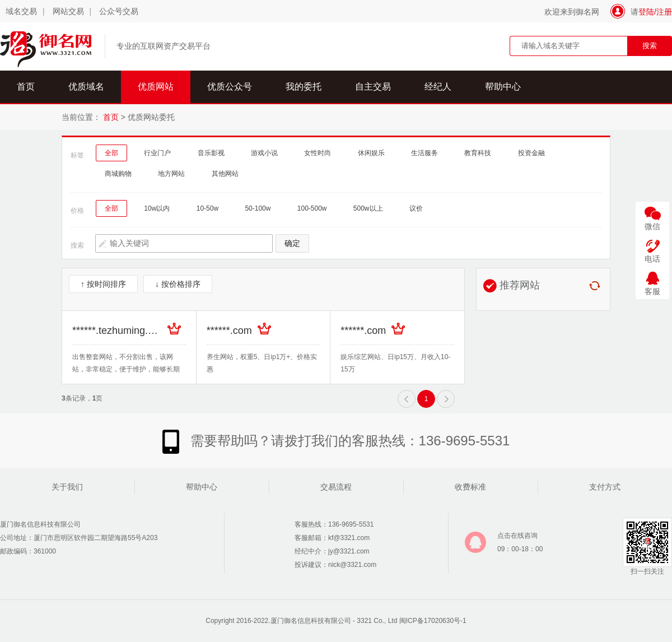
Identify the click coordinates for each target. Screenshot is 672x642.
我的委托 (304, 87)
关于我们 (67, 487)
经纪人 (438, 87)
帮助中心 (503, 87)
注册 (664, 12)
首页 (26, 87)
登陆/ (647, 12)
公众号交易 (119, 11)
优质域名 (86, 87)
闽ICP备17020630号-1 (433, 621)
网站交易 (68, 11)
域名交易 (21, 11)
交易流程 (336, 487)
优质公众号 (230, 87)
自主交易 (373, 87)
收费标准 (470, 487)
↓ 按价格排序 (178, 284)
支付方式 (605, 487)
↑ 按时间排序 (103, 284)
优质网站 (156, 87)
